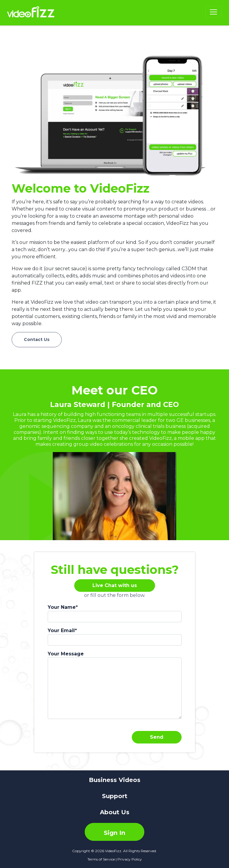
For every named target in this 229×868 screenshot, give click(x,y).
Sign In (114, 833)
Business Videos (115, 780)
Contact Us (37, 339)
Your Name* (63, 607)
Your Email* (62, 630)
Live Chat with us (115, 585)
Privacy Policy (130, 859)
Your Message (66, 654)
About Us (115, 812)
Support (115, 796)
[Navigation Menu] (213, 12)
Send (157, 737)
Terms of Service (101, 859)
